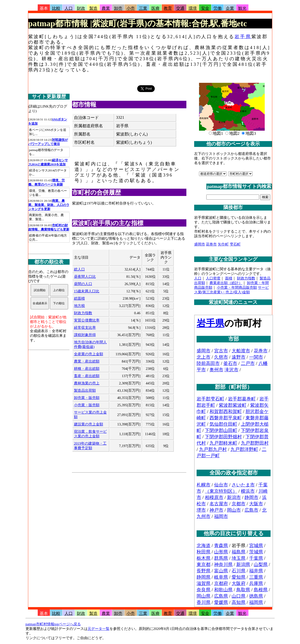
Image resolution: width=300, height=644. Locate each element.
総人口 (79, 269)
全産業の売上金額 (89, 354)
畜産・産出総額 (87, 376)
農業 (106, 8)
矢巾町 (223, 244)
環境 (193, 8)
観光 (242, 8)
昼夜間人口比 (85, 277)
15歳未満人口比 (87, 291)
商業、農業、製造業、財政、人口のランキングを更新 (49, 205)
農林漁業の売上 (87, 383)
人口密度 (213, 278)
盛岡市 (200, 244)
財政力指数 (83, 313)
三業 (143, 8)
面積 (229, 278)
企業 (230, 8)
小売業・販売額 (87, 405)
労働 (218, 8)
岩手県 (243, 37)
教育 (168, 8)
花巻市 (211, 244)
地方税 (79, 306)
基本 (44, 8)
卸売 (118, 8)
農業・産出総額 (87, 361)
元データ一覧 (99, 629)
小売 (131, 8)
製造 (93, 8)
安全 (205, 8)
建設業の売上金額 (89, 424)
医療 (155, 8)
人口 (69, 8)
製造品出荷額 (85, 390)
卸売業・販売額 (87, 398)
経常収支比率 (85, 328)
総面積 (79, 298)
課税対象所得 (85, 335)
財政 (81, 8)
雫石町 (235, 244)
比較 (56, 8)
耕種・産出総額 (87, 369)
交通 (180, 8)
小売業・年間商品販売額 (237, 288)
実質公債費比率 (87, 320)
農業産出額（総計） (226, 283)
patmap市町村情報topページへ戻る (53, 624)
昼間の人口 (83, 284)
